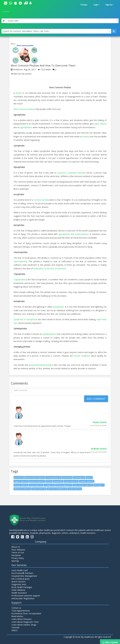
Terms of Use (18, 551)
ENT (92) (49, 480)
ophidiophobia (49, 333)
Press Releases (18, 549)
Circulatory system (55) (53, 476)
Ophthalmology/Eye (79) (64, 484)
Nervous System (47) (36, 484)
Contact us (16, 607)
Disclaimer (16, 554)
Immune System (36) (71, 480)
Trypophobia (20, 279)
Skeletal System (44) (39, 488)
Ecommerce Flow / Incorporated (26, 612)
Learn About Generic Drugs (24, 624)
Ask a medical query (21, 578)
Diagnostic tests (19, 583)
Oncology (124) (49, 484)
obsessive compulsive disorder (71, 172)
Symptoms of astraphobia (25, 319)
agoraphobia (26, 127)
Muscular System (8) (21, 484)
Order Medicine (18, 589)
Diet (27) (89, 476)
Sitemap (15, 560)
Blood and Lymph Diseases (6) (35, 476)
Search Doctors (19, 580)
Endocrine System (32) (37, 480)
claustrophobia (20, 261)
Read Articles (17, 615)
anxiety (86, 136)
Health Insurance (19, 592)
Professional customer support (26, 594)
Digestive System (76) (21, 480)
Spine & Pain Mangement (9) (57, 488)
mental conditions (82, 355)
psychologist (48, 364)
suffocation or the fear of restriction (50, 268)
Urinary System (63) (75, 488)
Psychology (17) (99, 484)
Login (96, 5)
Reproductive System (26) (23, 488)
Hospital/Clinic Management (24, 575)
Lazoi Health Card (20, 569)
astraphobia (58, 306)
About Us (16, 546)
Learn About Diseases (22, 618)
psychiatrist (36, 364)
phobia (19, 93)
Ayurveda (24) (19, 476)
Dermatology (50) (79, 476)
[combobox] (62, 21)
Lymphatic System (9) (87, 480)
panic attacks (101, 124)
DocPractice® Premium (22, 572)
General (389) (58, 480)
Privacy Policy (18, 557)
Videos (14, 629)
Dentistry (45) (67, 476)
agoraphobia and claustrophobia (73, 234)
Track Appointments (21, 610)
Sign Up (109, 5)
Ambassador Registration (23, 597)
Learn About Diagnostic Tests (25, 621)
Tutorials (15, 626)
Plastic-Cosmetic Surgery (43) (83, 484)
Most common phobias (24, 109)
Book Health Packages (22, 586)
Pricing (84, 5)
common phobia (42, 199)
